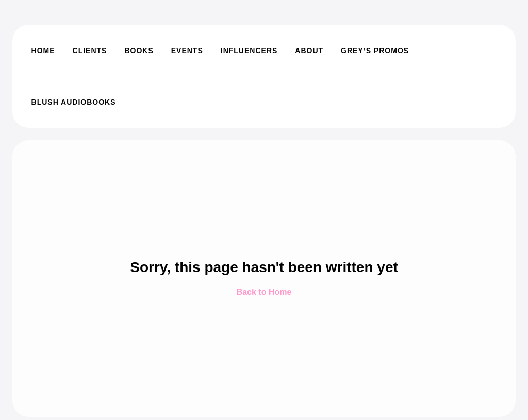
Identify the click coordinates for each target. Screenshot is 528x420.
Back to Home (264, 292)
